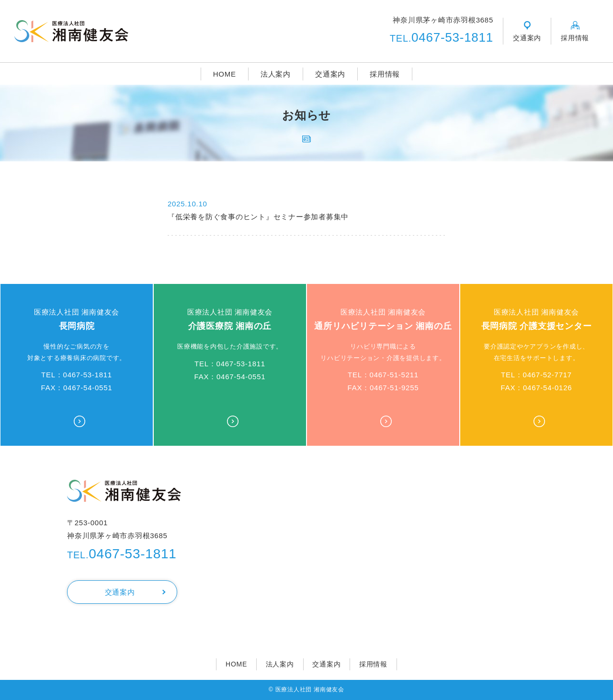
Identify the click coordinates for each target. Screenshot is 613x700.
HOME (225, 74)
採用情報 (385, 74)
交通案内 (330, 74)
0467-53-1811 (442, 37)
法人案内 (276, 74)
